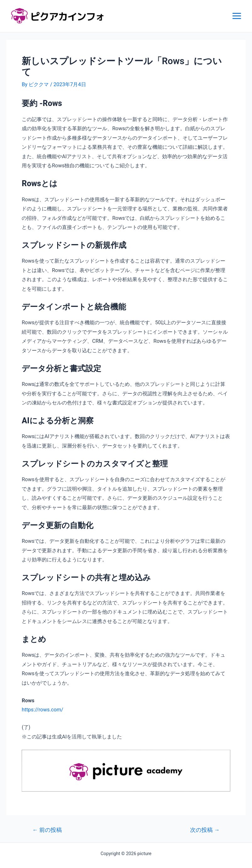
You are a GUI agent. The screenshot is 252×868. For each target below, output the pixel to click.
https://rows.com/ (42, 710)
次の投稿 (205, 830)
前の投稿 (47, 830)
